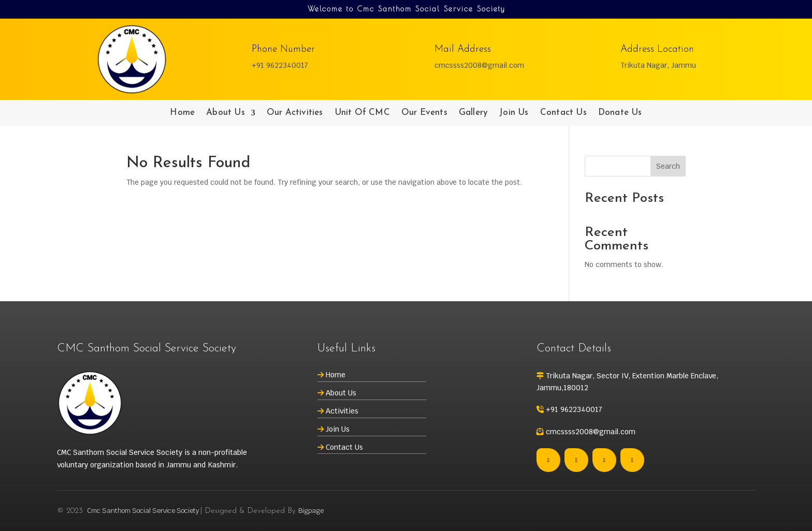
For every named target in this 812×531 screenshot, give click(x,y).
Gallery (473, 113)
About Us (226, 113)
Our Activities (295, 113)
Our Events (424, 113)
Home (182, 113)
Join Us (514, 113)
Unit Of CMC (362, 113)
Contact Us (563, 113)
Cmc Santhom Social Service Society (143, 511)
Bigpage (311, 511)
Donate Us (620, 113)
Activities (342, 411)
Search (668, 166)
